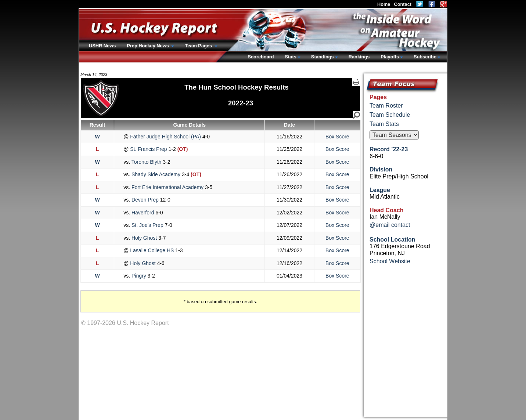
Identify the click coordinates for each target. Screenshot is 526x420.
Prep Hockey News (148, 46)
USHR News (102, 46)
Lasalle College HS (152, 250)
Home (384, 4)
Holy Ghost (144, 238)
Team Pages (199, 46)
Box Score (337, 137)
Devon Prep (145, 200)
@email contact (390, 225)
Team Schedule (390, 115)
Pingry (139, 276)
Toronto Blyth (146, 162)
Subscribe (425, 57)
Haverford (143, 213)
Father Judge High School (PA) (165, 137)
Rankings (359, 57)
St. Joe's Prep (147, 225)
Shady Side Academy (156, 174)
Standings (323, 57)
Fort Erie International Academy (167, 187)
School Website (390, 261)
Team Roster (386, 106)
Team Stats (384, 124)
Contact (403, 4)
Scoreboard (261, 57)
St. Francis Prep (148, 149)
